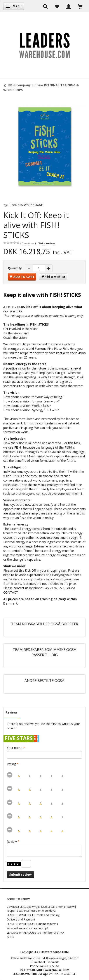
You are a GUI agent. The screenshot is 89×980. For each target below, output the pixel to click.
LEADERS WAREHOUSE (26, 205)
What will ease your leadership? (28, 928)
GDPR (10, 937)
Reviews (12, 712)
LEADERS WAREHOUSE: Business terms (32, 924)
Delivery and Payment (21, 919)
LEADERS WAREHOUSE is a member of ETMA (35, 933)
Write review (47, 243)
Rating (11, 764)
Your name (15, 748)
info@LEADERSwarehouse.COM (47, 970)
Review (12, 841)
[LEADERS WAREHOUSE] (44, 45)
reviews (28, 243)
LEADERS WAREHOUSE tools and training (33, 915)
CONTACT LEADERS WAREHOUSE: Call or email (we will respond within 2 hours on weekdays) (42, 909)
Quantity (15, 268)
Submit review (20, 874)
